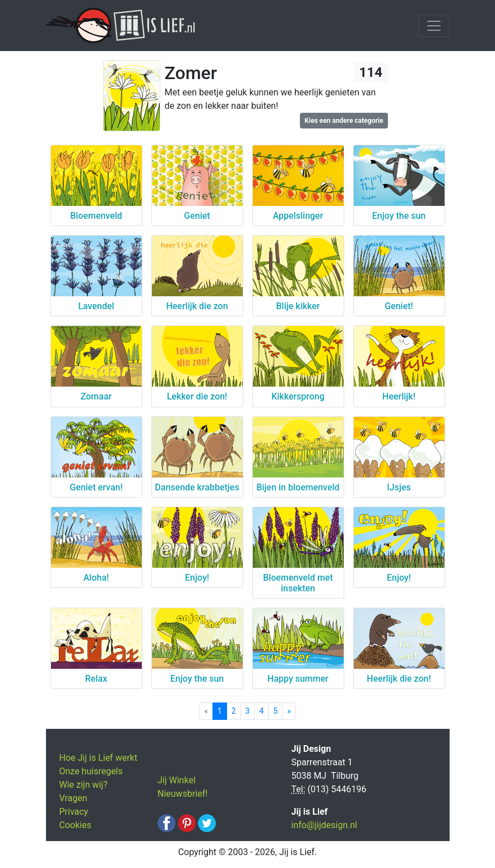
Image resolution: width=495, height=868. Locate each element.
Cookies (75, 825)
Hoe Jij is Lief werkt (98, 758)
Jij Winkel (177, 780)
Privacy (74, 812)
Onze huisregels (91, 771)
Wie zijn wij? (84, 785)
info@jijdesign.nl (325, 825)
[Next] (289, 711)
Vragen (73, 798)
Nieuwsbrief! (182, 794)
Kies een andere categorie (344, 121)
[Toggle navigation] (434, 26)
